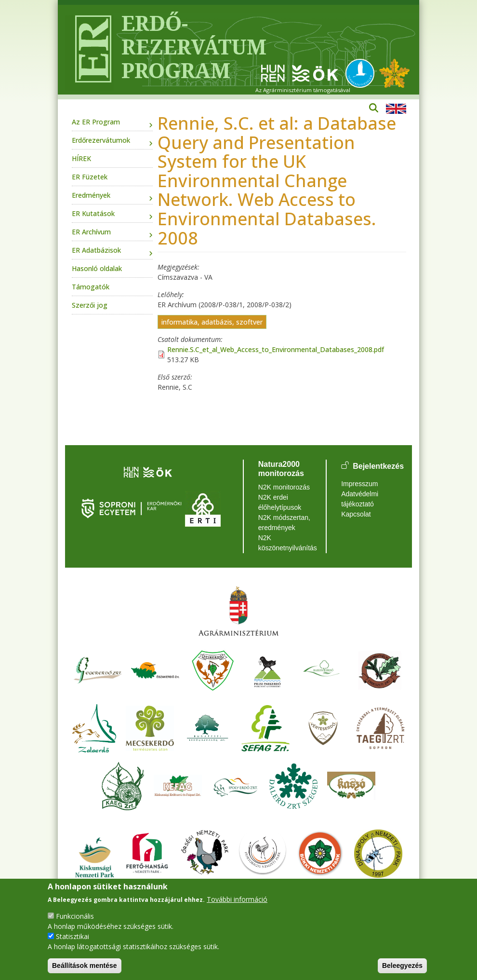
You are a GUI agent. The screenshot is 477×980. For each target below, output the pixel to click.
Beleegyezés (402, 966)
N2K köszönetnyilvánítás (285, 543)
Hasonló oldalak (97, 268)
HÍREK (81, 158)
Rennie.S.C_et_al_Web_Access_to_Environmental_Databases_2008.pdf (276, 349)
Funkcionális (75, 916)
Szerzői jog (90, 305)
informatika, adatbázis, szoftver (212, 322)
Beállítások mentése (85, 966)
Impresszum (359, 484)
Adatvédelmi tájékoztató (360, 499)
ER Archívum (91, 232)
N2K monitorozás (284, 487)
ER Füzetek (90, 177)
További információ (237, 899)
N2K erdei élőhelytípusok (280, 502)
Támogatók (91, 287)
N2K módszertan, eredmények (284, 523)
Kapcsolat (356, 514)
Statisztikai (73, 936)
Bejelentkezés (378, 466)
